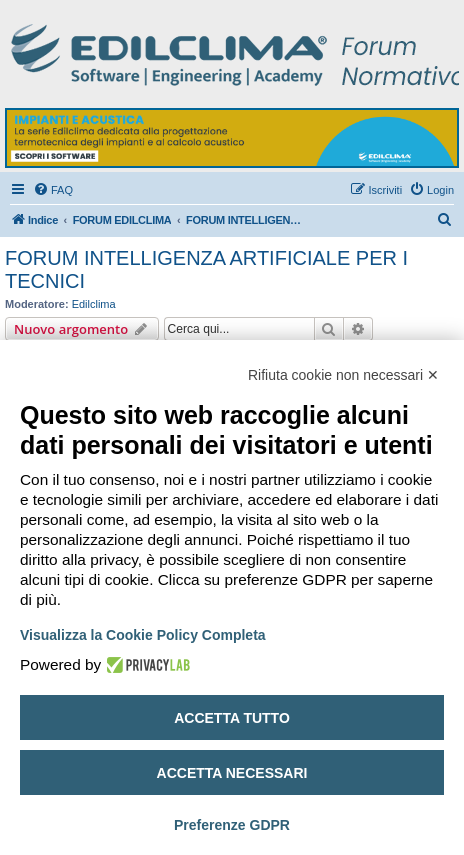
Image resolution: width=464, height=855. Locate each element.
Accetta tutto (232, 718)
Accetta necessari (232, 773)
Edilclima (94, 304)
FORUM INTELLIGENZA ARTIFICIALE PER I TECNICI (206, 269)
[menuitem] (53, 190)
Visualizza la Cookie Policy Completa (143, 635)
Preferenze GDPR (232, 825)
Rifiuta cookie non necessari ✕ (343, 375)
